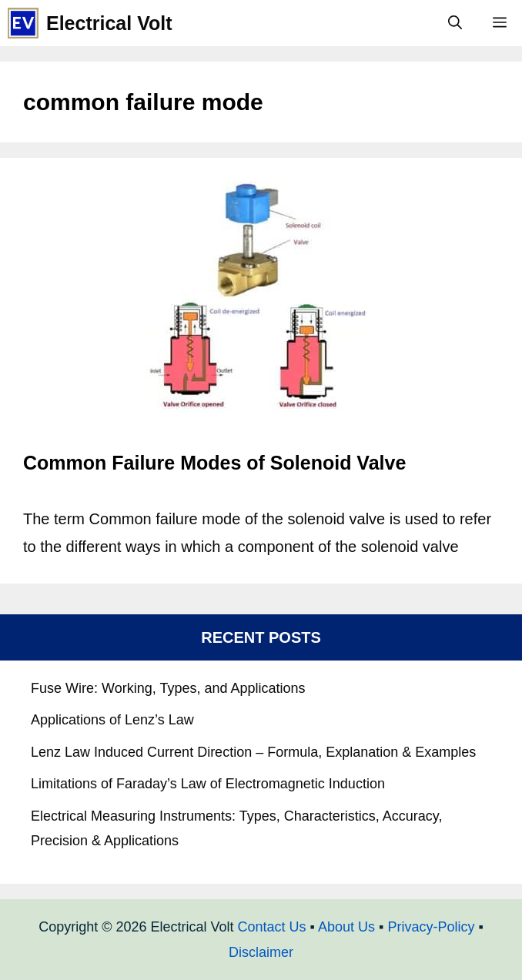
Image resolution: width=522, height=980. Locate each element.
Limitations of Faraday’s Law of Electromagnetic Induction (208, 784)
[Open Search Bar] (455, 23)
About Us (346, 927)
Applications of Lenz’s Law (112, 720)
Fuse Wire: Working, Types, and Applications (168, 688)
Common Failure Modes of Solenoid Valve (214, 463)
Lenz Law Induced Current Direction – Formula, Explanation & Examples (253, 752)
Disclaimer (261, 952)
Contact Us (272, 927)
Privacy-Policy (431, 927)
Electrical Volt (109, 23)
